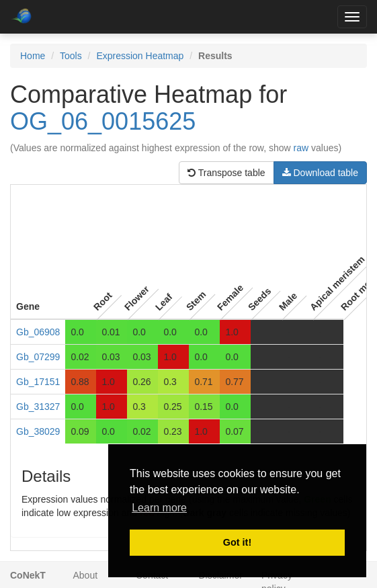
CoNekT (28, 575)
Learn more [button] (159, 508)
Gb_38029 (38, 431)
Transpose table (226, 173)
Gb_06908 (38, 332)
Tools (71, 56)
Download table (320, 173)
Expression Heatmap (140, 56)
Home (33, 56)
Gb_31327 (38, 407)
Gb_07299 (38, 357)
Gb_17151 (38, 382)
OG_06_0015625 (103, 121)
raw (301, 148)
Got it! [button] (237, 542)
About (86, 575)
